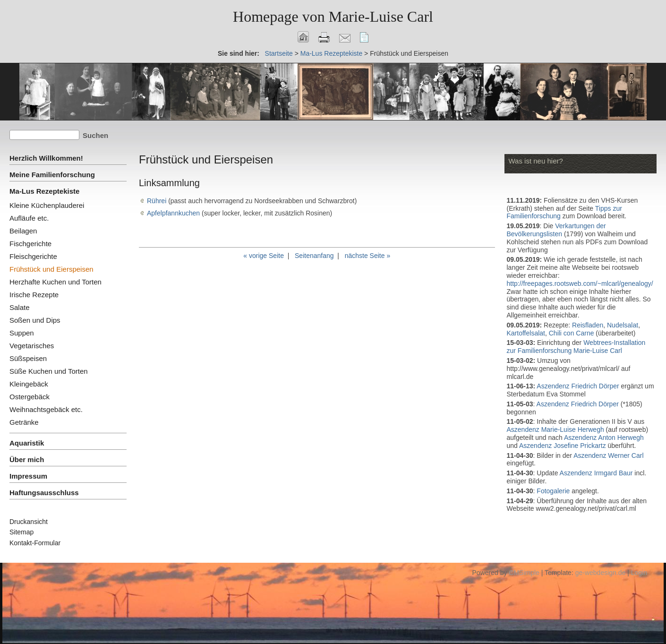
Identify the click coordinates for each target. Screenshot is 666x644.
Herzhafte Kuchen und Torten (55, 282)
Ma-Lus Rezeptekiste (332, 53)
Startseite (279, 53)
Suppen (22, 333)
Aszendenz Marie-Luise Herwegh (555, 429)
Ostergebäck (30, 397)
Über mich (27, 459)
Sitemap (21, 532)
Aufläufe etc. (29, 218)
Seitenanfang (314, 256)
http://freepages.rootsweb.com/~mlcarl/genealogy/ (580, 283)
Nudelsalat (623, 325)
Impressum (28, 476)
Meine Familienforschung (52, 175)
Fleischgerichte (33, 256)
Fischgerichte (30, 244)
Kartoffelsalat (526, 333)
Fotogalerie (554, 491)
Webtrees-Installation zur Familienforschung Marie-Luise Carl (576, 347)
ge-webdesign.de (601, 573)
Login (639, 573)
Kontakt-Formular (35, 543)
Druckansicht (29, 522)
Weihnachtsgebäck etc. (46, 409)
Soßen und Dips (35, 320)
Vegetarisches (32, 346)
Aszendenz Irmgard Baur (596, 473)
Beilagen (23, 231)
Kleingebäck (29, 384)
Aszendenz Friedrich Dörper (578, 386)
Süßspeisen (28, 358)
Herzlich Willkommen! (46, 158)
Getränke (24, 422)
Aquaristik (27, 443)
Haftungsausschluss (44, 493)
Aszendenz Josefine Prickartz (563, 446)
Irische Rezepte (34, 295)
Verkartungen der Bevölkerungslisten (556, 230)
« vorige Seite (264, 256)
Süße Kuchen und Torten (49, 371)
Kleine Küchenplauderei (47, 205)
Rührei (157, 201)
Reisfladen (588, 325)
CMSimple (524, 573)
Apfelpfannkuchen (173, 213)
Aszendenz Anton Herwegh (604, 438)
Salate (20, 307)
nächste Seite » (368, 256)
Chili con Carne (572, 333)
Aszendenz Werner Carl (608, 455)
